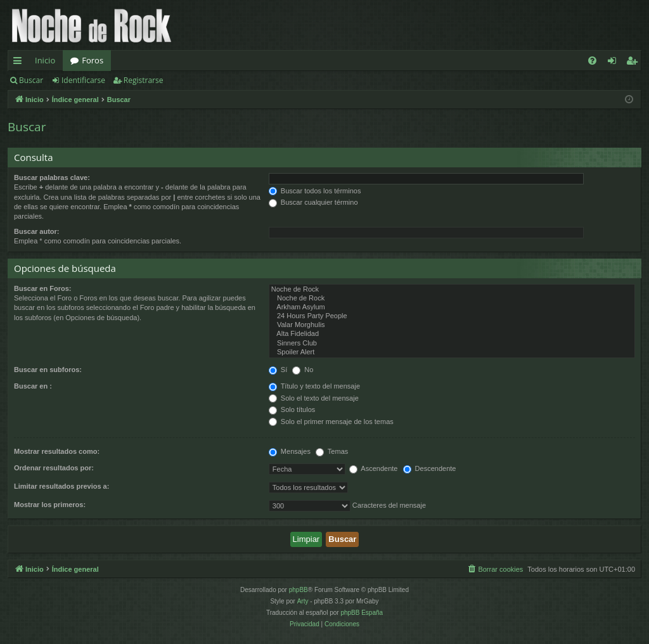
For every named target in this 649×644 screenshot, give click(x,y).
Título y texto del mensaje (314, 386)
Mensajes (290, 451)
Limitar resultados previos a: (61, 486)
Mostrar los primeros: (50, 505)
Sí (278, 370)
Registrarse (144, 80)
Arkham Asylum (452, 307)
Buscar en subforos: (48, 370)
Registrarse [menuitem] (634, 63)
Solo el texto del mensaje (314, 398)
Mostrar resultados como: (57, 451)
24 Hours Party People (452, 316)
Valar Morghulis (452, 325)
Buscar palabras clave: (52, 177)
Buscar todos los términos (315, 191)
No (303, 370)
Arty (303, 601)
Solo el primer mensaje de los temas (331, 422)
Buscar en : (33, 386)
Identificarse (83, 80)
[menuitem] (592, 61)
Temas (332, 451)
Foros (93, 60)
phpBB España (362, 613)
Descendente (430, 468)
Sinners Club (452, 344)
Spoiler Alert (452, 352)
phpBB (299, 590)
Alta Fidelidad (452, 334)
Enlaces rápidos (20, 63)
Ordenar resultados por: (54, 468)
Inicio (45, 60)
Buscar (31, 80)
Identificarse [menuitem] (615, 63)
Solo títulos (292, 409)
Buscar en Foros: (42, 288)
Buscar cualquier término (313, 202)
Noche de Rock (452, 290)
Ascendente (374, 468)
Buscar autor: (37, 231)
